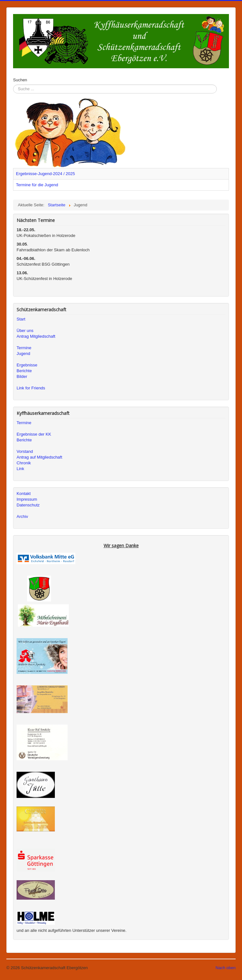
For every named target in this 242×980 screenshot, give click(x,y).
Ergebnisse (27, 365)
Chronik (24, 463)
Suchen (20, 80)
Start (21, 319)
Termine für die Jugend (37, 185)
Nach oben (226, 968)
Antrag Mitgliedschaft (36, 336)
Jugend (23, 354)
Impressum (27, 499)
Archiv (22, 516)
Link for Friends (31, 388)
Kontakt (24, 494)
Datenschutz (28, 505)
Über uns (25, 331)
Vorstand (25, 451)
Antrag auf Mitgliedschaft (39, 457)
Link (20, 469)
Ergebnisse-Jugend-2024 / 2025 (45, 174)
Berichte (24, 371)
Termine (24, 348)
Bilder (22, 376)
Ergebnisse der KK (34, 434)
